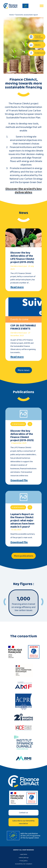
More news (24, 370)
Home (11, 15)
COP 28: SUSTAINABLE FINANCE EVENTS (23, 327)
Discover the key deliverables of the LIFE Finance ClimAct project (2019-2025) (22, 257)
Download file (19, 480)
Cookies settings (24, 857)
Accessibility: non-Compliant (24, 864)
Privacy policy (23, 861)
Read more (17, 287)
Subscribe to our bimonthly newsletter (23, 822)
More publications (24, 556)
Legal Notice (23, 854)
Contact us (23, 813)
